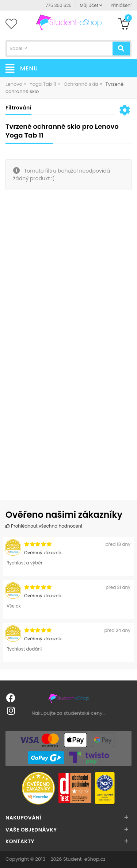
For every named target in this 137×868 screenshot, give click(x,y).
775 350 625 (59, 5)
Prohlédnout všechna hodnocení (44, 526)
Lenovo (14, 84)
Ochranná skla (81, 84)
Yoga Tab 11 (43, 84)
